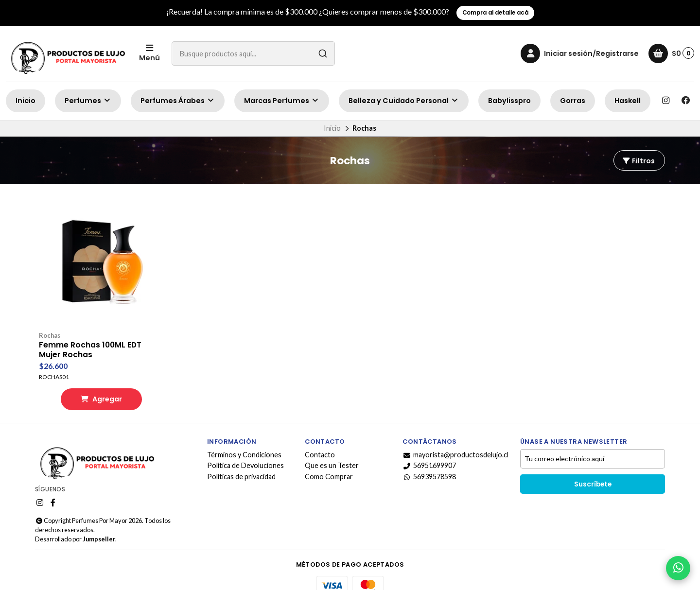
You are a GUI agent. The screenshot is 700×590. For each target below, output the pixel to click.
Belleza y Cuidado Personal (404, 101)
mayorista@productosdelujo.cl (455, 439)
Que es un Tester (332, 451)
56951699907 (429, 451)
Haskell (628, 101)
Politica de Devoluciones (245, 451)
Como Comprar (329, 461)
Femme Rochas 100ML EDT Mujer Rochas (91, 334)
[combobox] (253, 53)
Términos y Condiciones (244, 439)
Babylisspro (509, 101)
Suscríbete (593, 469)
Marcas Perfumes (282, 101)
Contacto (320, 439)
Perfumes (88, 101)
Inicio (26, 101)
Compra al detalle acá (495, 13)
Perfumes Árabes (178, 101)
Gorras (573, 101)
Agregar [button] (93, 383)
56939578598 (429, 461)
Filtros (638, 161)
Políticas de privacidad (241, 461)
